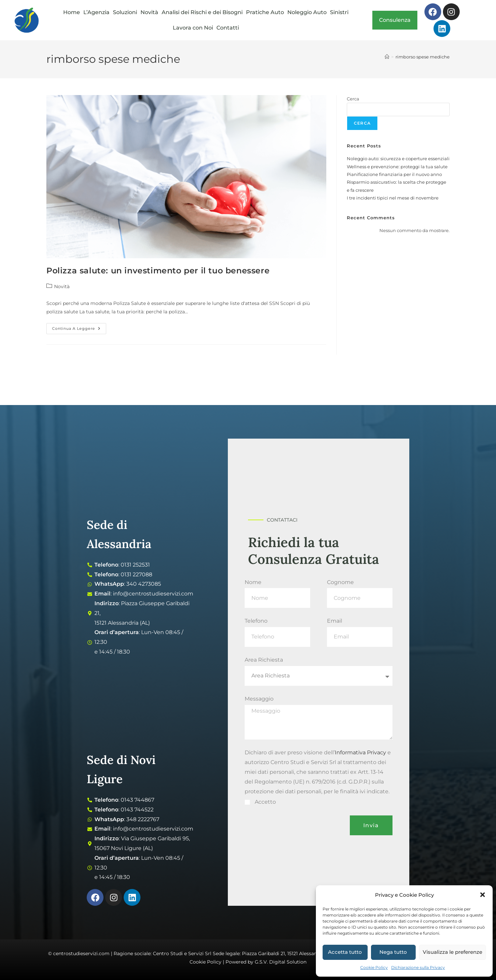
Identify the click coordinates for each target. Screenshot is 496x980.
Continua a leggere (79, 327)
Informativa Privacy (360, 752)
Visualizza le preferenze (452, 952)
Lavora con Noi (193, 28)
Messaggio (259, 699)
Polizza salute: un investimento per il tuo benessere (158, 271)
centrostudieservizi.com (81, 953)
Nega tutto (393, 952)
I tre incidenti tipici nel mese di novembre (393, 198)
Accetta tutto (345, 952)
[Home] (387, 57)
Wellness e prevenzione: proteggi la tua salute (397, 167)
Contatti (228, 28)
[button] (483, 895)
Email (335, 621)
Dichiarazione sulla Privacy (418, 967)
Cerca (353, 99)
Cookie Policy (374, 967)
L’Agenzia (96, 12)
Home (72, 12)
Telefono (256, 621)
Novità (149, 12)
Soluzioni (125, 12)
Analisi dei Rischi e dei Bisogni (202, 12)
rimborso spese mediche (423, 57)
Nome (253, 582)
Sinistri (339, 12)
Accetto (265, 802)
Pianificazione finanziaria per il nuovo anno (394, 174)
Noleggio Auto (307, 12)
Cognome (340, 582)
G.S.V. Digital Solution (281, 962)
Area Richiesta (264, 660)
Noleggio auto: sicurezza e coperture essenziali (398, 159)
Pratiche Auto (265, 12)
